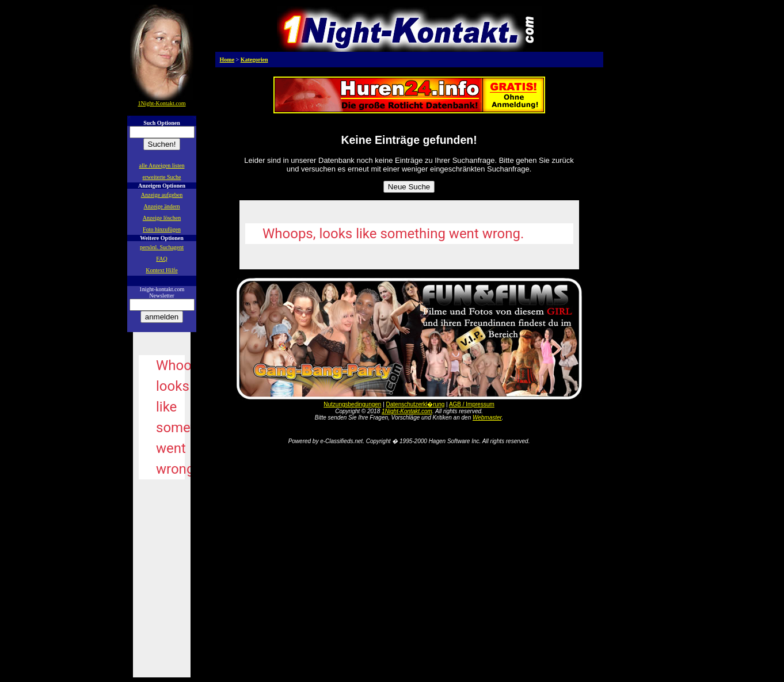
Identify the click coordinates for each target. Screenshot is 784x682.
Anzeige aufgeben (162, 195)
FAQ (161, 259)
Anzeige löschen (162, 218)
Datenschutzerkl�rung (416, 404)
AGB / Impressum (472, 404)
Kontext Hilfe (161, 270)
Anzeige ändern (161, 206)
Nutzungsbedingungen (352, 404)
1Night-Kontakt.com (407, 411)
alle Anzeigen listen (162, 165)
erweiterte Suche (162, 177)
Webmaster (487, 418)
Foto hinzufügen (162, 229)
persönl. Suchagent (162, 247)
